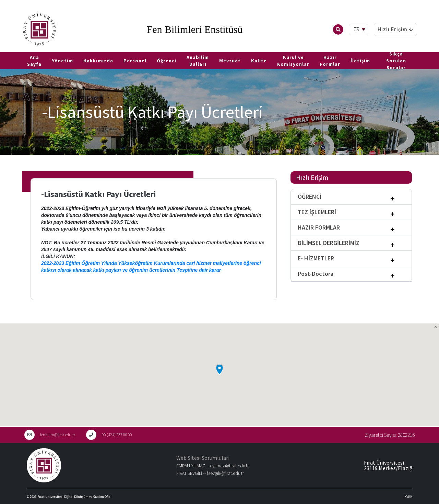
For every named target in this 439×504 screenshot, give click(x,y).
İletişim (360, 61)
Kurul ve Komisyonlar (293, 61)
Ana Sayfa (34, 61)
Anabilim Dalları (198, 61)
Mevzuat (230, 61)
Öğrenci (167, 61)
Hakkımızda (98, 61)
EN (13, 49)
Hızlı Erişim (395, 29)
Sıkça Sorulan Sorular (396, 61)
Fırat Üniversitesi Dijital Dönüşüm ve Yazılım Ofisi (74, 497)
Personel (135, 61)
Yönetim (62, 61)
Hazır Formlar (330, 61)
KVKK (408, 497)
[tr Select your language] (360, 30)
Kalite (259, 61)
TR (3, 49)
